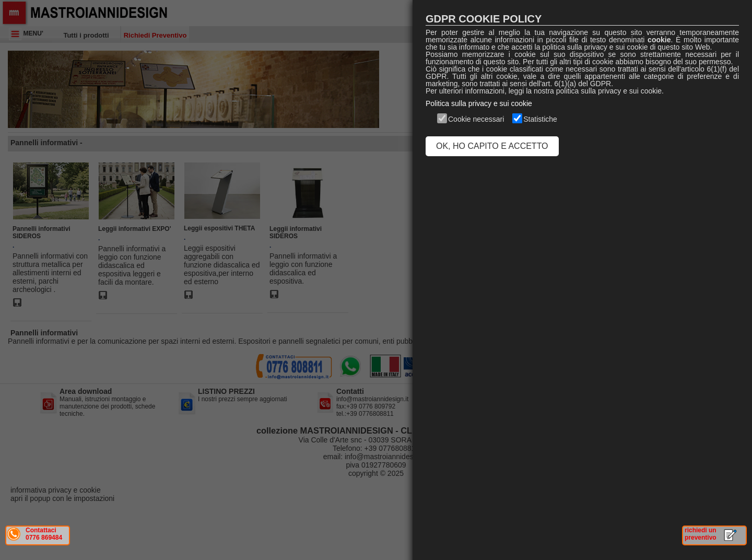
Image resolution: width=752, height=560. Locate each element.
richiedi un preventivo (701, 534)
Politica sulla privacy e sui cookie (479, 103)
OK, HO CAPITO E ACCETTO (492, 146)
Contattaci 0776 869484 (44, 534)
